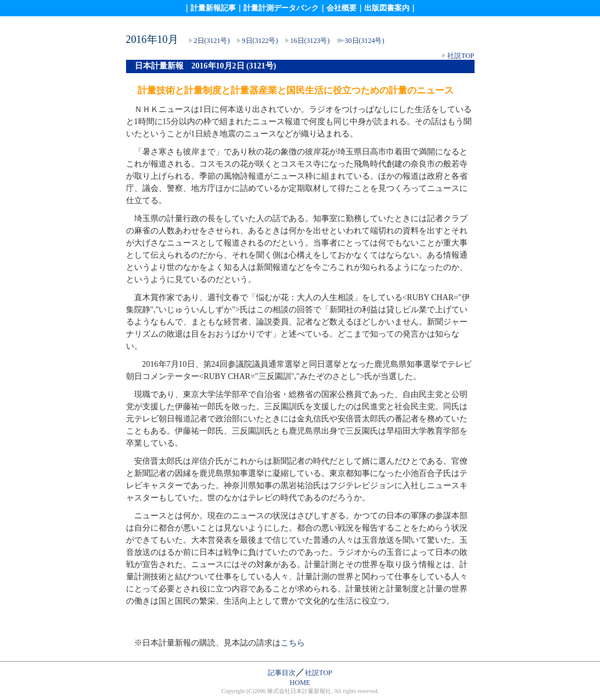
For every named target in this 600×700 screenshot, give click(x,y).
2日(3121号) (211, 41)
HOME (300, 683)
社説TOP (461, 56)
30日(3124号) (365, 41)
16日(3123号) (310, 41)
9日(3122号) (260, 41)
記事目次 (282, 673)
